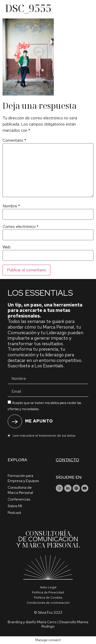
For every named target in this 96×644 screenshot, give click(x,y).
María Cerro (47, 622)
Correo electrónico (20, 227)
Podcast (14, 513)
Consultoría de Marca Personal (20, 490)
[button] (48, 435)
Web (7, 247)
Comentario (14, 140)
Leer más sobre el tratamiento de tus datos (44, 436)
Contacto (67, 460)
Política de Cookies (48, 598)
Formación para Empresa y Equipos (23, 478)
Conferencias (19, 499)
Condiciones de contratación (48, 603)
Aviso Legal (48, 587)
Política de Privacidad (48, 592)
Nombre (11, 206)
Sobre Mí (15, 506)
